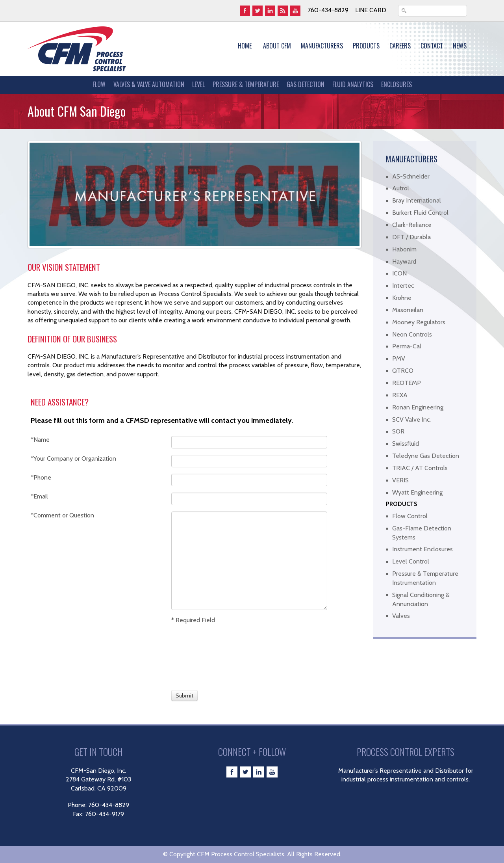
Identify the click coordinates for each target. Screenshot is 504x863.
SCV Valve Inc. (411, 419)
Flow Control (410, 516)
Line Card (371, 10)
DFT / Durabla (411, 237)
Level (198, 85)
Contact (432, 46)
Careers (400, 46)
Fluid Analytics (353, 85)
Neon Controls (412, 334)
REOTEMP (407, 383)
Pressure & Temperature (246, 85)
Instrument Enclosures (422, 549)
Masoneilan (408, 310)
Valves (401, 616)
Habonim (404, 249)
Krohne (402, 298)
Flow (99, 85)
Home (245, 46)
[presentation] (200, 656)
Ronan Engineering (418, 407)
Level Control (411, 561)
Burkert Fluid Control (420, 213)
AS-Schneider (411, 176)
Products (366, 46)
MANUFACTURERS (322, 46)
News (460, 46)
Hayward (404, 261)
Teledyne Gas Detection (426, 456)
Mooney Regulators (419, 322)
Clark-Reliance (412, 225)
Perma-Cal (407, 346)
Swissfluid (406, 444)
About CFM (277, 46)
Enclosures (397, 85)
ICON (399, 273)
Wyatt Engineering (417, 492)
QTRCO (403, 371)
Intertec (403, 285)
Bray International (417, 200)
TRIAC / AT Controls (420, 468)
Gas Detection (306, 85)
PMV (399, 358)
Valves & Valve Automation (149, 85)
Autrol (401, 188)
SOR (398, 431)
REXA (400, 395)
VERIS (400, 480)
